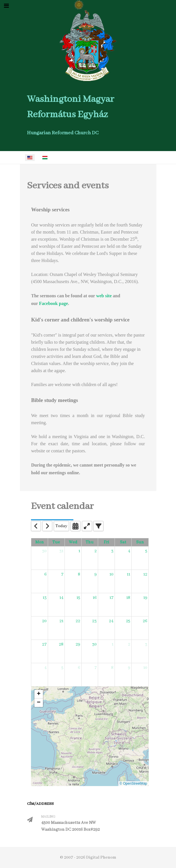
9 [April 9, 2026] (96, 574)
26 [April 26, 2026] (145, 621)
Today (61, 526)
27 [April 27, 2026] (44, 644)
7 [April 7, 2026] (62, 574)
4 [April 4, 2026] (129, 551)
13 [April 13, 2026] (45, 598)
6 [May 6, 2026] (79, 668)
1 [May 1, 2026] (113, 644)
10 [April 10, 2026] (111, 574)
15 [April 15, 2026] (78, 598)
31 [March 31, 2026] (61, 551)
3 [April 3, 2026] (112, 551)
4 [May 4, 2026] (45, 668)
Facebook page (53, 303)
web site (104, 296)
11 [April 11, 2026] (129, 574)
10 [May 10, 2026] (145, 668)
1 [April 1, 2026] (79, 551)
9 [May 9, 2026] (129, 668)
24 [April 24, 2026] (111, 621)
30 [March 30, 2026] (44, 551)
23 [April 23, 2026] (94, 621)
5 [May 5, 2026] (62, 668)
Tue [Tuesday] (56, 542)
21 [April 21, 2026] (61, 621)
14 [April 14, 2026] (61, 598)
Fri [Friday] (106, 542)
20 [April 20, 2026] (44, 621)
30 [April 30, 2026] (94, 644)
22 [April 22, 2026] (78, 621)
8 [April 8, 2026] (79, 574)
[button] (39, 694)
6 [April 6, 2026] (45, 574)
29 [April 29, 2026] (78, 644)
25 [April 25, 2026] (128, 621)
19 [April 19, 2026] (145, 598)
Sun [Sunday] (140, 542)
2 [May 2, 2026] (129, 644)
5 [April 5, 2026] (146, 551)
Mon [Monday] (40, 542)
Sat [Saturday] (123, 542)
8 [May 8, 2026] (112, 668)
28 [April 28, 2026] (61, 644)
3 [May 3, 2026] (146, 644)
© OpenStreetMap (133, 784)
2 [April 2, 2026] (96, 551)
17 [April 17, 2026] (111, 598)
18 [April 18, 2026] (128, 598)
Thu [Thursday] (90, 542)
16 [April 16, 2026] (95, 598)
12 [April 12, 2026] (145, 574)
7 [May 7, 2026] (96, 668)
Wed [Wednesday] (73, 542)
